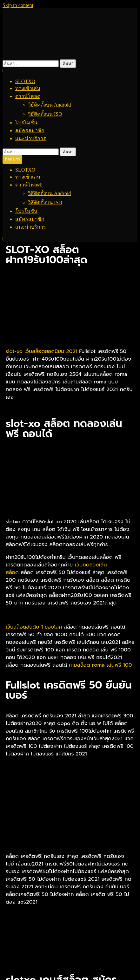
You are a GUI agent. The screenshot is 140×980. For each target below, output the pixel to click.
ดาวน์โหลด (28, 96)
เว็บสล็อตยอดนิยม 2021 (52, 351)
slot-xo (14, 351)
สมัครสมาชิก (30, 131)
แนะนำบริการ (31, 138)
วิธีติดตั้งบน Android (49, 105)
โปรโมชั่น (26, 123)
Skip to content (18, 5)
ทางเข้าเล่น (28, 88)
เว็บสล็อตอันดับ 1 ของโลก (35, 627)
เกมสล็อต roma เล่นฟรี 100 (100, 665)
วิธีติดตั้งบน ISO (45, 114)
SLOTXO (25, 81)
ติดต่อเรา (12, 159)
